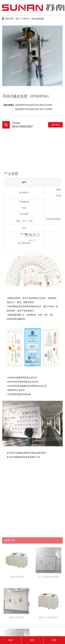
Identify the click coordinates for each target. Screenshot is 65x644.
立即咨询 (57, 125)
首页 (17, 19)
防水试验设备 (38, 19)
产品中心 (25, 19)
